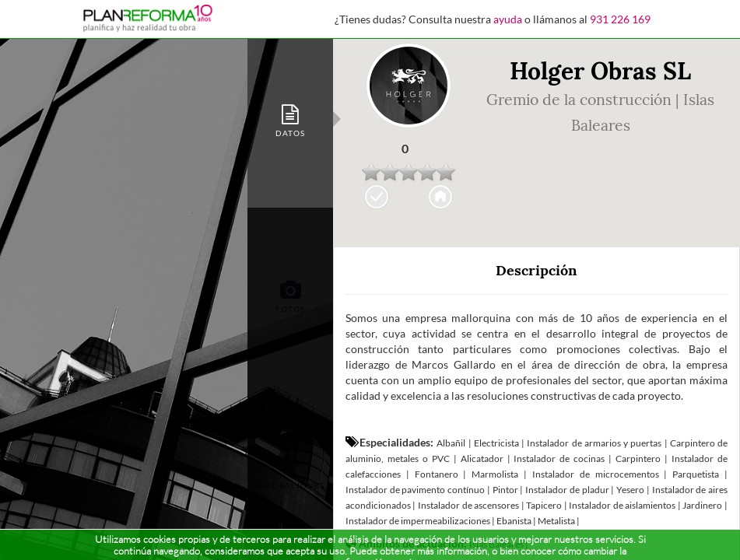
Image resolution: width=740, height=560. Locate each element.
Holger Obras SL (600, 71)
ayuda (508, 19)
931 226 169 (620, 19)
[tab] (290, 119)
